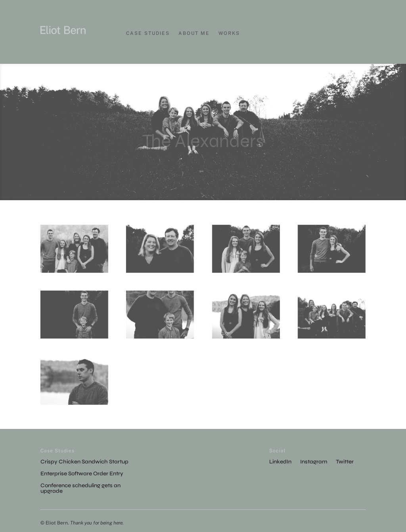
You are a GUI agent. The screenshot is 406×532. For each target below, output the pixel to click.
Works (229, 33)
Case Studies (148, 33)
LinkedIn (280, 462)
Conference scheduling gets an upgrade (80, 489)
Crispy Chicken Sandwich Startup (84, 462)
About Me (194, 33)
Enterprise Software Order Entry (82, 474)
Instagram (314, 462)
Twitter (345, 462)
